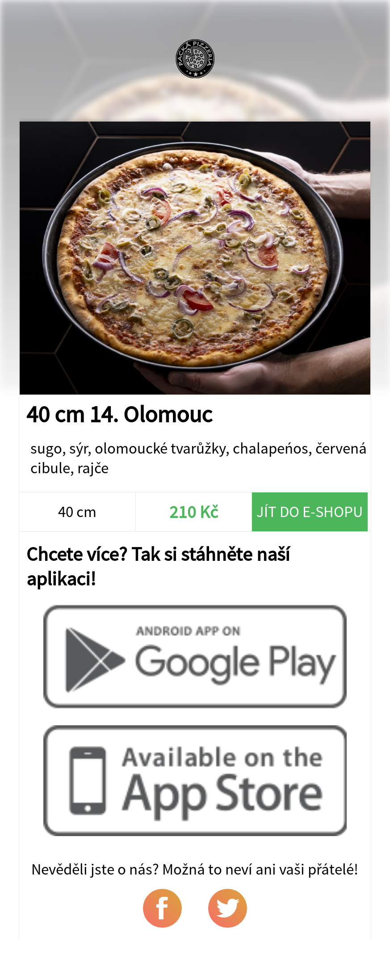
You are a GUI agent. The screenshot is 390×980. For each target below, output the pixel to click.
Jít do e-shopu (310, 512)
